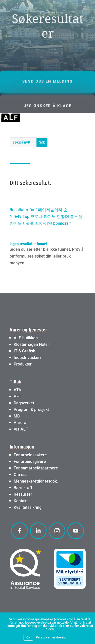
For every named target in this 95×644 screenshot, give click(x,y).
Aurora (20, 423)
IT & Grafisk (24, 351)
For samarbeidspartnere (36, 468)
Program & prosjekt (31, 410)
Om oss (21, 475)
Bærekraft (23, 488)
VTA (17, 390)
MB (17, 416)
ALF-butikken (26, 338)
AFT (17, 396)
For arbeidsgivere (30, 461)
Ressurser (23, 494)
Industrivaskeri (27, 358)
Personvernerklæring (51, 637)
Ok (28, 637)
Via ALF (21, 429)
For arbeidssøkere (30, 455)
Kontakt (21, 501)
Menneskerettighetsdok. (36, 481)
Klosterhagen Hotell (32, 344)
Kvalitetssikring (28, 507)
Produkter (23, 364)
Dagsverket (24, 403)
